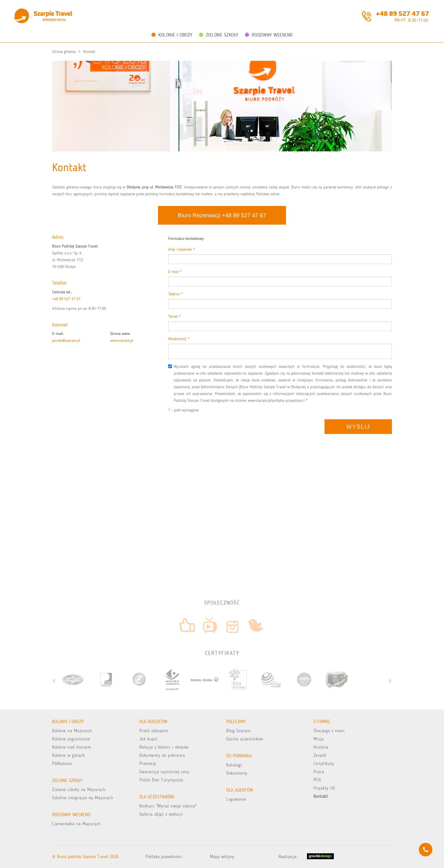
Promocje (148, 763)
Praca (319, 772)
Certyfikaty (324, 763)
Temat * (175, 316)
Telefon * (175, 294)
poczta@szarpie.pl (66, 340)
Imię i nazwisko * (182, 249)
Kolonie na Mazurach (72, 731)
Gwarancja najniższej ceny (165, 772)
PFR (317, 780)
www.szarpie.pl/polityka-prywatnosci (276, 400)
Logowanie (236, 799)
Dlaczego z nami (329, 731)
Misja (319, 739)
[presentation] (211, 430)
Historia (321, 747)
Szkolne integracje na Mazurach (83, 798)
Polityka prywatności (164, 857)
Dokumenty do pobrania (162, 755)
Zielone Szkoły (219, 35)
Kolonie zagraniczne (71, 739)
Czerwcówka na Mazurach (76, 824)
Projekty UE (325, 788)
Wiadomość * (179, 339)
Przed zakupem (154, 731)
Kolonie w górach (68, 755)
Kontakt (89, 52)
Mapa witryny (222, 857)
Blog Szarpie (238, 731)
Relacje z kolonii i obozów (164, 747)
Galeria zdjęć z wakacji (161, 814)
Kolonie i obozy (172, 35)
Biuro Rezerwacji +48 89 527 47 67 (222, 215)
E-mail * (175, 272)
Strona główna (64, 52)
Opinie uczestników (245, 739)
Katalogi (234, 765)
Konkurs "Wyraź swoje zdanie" (168, 806)
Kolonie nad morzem (71, 747)
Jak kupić (148, 739)
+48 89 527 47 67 (402, 13)
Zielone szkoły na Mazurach (79, 789)
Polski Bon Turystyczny (161, 780)
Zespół (320, 755)
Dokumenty (237, 773)
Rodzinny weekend (269, 35)
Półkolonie (62, 763)
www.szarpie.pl (122, 340)
